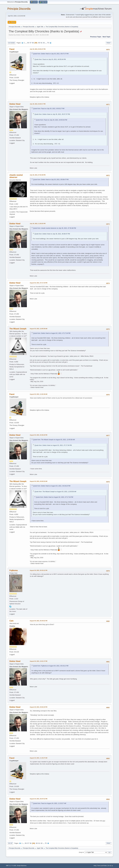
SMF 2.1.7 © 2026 (11, 866)
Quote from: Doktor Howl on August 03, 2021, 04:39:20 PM (52, 486)
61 (42, 43)
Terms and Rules (102, 866)
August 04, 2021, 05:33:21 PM (38, 570)
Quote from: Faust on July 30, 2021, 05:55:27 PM (49, 109)
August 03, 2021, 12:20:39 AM (39, 394)
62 (44, 43)
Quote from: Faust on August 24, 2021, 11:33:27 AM (50, 803)
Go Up (10, 843)
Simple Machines (22, 866)
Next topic (107, 37)
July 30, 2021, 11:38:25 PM (38, 224)
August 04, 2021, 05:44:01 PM (38, 621)
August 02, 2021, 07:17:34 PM (38, 283)
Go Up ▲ (110, 866)
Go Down (11, 43)
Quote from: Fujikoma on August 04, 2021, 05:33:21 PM (51, 666)
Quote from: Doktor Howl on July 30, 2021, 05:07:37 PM (51, 54)
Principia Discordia (19, 9)
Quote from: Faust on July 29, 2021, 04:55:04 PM (50, 59)
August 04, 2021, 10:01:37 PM (38, 661)
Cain (11, 621)
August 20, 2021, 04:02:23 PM (38, 707)
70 (48, 43)
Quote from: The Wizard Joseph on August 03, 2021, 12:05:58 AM (54, 440)
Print (109, 43)
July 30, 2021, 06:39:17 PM (38, 104)
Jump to (81, 852)
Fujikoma (13, 570)
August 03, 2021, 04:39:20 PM (38, 435)
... (26, 43)
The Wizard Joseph (18, 329)
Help (95, 866)
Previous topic (96, 37)
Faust (12, 49)
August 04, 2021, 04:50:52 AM (39, 481)
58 (33, 43)
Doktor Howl (15, 104)
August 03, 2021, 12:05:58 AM (39, 329)
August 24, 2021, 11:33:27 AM (39, 758)
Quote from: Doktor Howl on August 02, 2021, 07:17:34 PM (52, 333)
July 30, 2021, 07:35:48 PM (38, 175)
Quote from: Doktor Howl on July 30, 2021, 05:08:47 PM (51, 180)
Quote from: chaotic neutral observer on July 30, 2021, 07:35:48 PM (55, 228)
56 (28, 43)
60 (39, 43)
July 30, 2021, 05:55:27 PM (38, 49)
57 (31, 43)
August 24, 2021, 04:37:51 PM (38, 799)
